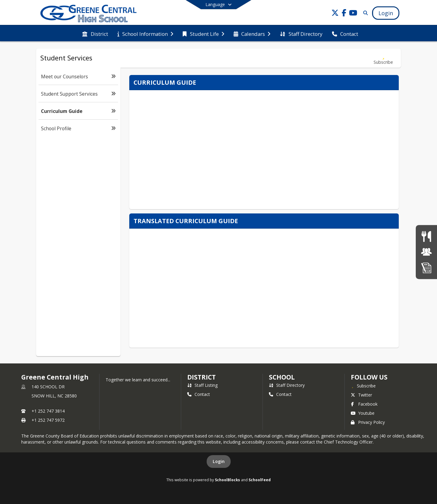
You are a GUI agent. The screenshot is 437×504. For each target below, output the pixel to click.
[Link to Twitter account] (335, 14)
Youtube (363, 413)
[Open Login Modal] (386, 13)
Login (219, 461)
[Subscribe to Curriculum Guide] (383, 58)
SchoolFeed (260, 480)
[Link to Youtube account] (353, 14)
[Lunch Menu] (426, 236)
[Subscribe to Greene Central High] (363, 386)
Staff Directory (287, 385)
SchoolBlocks (227, 480)
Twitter (361, 395)
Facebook (364, 404)
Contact (199, 394)
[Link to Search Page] (364, 13)
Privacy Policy (368, 422)
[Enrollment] (426, 268)
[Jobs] (426, 252)
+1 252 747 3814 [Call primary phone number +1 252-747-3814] (48, 411)
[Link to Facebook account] (344, 14)
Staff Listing (202, 385)
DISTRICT (202, 377)
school (282, 377)
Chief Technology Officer (348, 442)
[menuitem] (95, 33)
